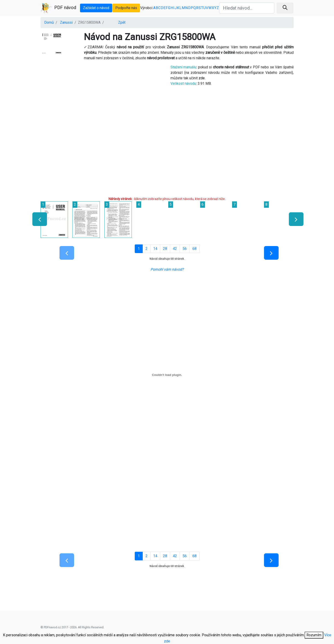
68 (194, 249)
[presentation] (38, 219)
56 (185, 249)
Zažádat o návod (96, 8)
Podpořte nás (126, 8)
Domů (49, 22)
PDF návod (58, 8)
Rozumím (314, 635)
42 (175, 249)
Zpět (122, 22)
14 (155, 249)
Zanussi (66, 22)
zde (202, 78)
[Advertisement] (102, 96)
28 (165, 249)
